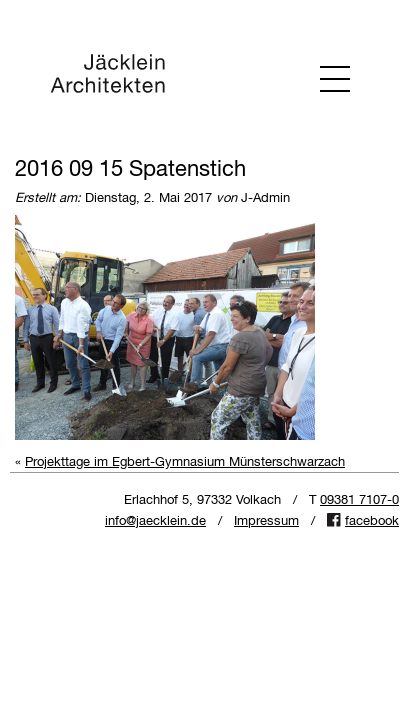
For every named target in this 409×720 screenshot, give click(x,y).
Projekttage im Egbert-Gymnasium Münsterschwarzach (185, 462)
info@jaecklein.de (155, 521)
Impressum (266, 521)
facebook (372, 521)
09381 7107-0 (359, 500)
